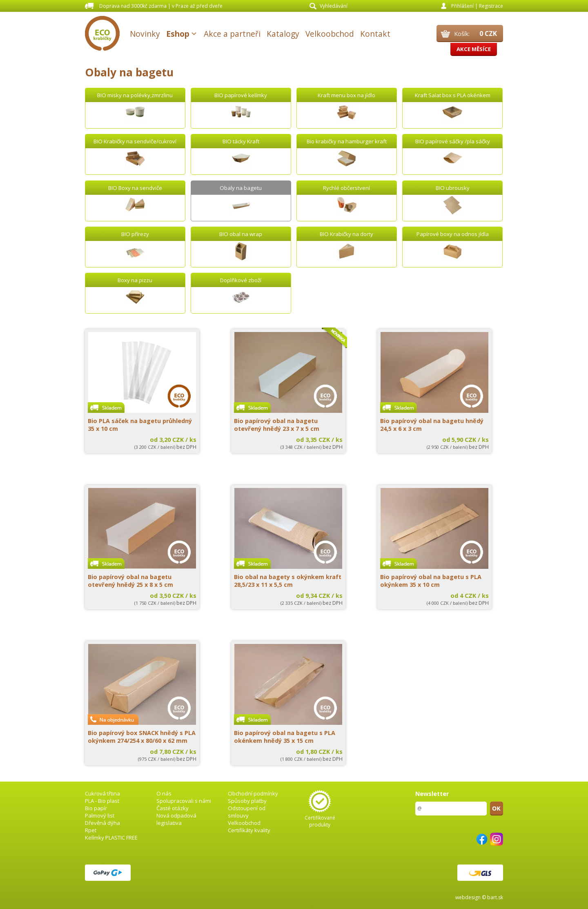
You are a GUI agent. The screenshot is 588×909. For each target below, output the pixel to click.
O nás (164, 793)
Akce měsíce (474, 49)
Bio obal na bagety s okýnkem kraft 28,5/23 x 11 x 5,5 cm (288, 581)
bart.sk (495, 897)
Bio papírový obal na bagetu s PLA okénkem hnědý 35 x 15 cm (285, 737)
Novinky (145, 34)
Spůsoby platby (247, 801)
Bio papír (96, 808)
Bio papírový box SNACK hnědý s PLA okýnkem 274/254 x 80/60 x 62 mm (142, 737)
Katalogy (283, 34)
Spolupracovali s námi (184, 801)
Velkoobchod (330, 34)
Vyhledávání (334, 6)
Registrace (491, 6)
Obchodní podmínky (253, 793)
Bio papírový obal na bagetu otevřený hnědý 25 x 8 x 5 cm (130, 581)
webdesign (468, 897)
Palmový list (100, 815)
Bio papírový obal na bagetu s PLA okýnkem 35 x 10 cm (431, 581)
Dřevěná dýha (102, 823)
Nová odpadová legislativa (176, 819)
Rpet (91, 830)
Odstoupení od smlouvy (247, 812)
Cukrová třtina (102, 793)
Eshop (178, 34)
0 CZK (488, 33)
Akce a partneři (232, 34)
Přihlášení (462, 6)
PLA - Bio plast (102, 801)
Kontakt (375, 34)
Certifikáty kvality (249, 830)
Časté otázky (173, 808)
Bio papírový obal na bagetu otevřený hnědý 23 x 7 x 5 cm (277, 425)
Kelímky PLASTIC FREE (111, 838)
